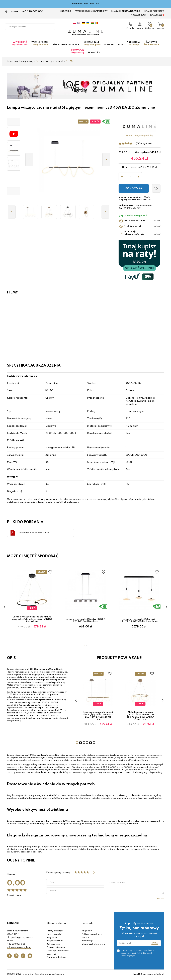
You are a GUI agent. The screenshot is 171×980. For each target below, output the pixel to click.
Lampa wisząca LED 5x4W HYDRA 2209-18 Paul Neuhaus (85, 621)
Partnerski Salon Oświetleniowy (91, 11)
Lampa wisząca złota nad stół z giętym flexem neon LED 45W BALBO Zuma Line (98, 717)
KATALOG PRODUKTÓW (154, 11)
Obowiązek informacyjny (94, 945)
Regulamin (87, 932)
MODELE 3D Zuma (138, 15)
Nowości (94, 54)
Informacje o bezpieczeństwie (34, 534)
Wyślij (161, 900)
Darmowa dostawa (57, 958)
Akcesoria (133, 45)
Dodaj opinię (145, 145)
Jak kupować (53, 945)
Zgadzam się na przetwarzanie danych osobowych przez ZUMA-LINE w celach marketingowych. (138, 954)
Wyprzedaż (20, 45)
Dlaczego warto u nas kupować (58, 953)
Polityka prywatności (92, 935)
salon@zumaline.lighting (19, 949)
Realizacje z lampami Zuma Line (126, 11)
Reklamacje (87, 942)
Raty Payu (52, 939)
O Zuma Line (66, 11)
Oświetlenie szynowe (65, 46)
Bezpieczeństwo (55, 942)
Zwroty (85, 939)
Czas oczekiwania (56, 949)
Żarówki (151, 45)
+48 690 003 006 (32, 12)
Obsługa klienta (56, 924)
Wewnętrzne (40, 45)
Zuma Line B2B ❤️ (157, 15)
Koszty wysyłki (54, 935)
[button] (14, 123)
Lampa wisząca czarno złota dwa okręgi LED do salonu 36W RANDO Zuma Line (32, 620)
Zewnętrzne (92, 45)
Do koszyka (134, 190)
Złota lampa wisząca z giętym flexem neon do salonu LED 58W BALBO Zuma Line (140, 717)
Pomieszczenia (114, 46)
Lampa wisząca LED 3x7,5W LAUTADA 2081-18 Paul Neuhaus (139, 621)
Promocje (78, 52)
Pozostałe (88, 924)
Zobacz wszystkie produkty (139, 137)
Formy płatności (55, 932)
